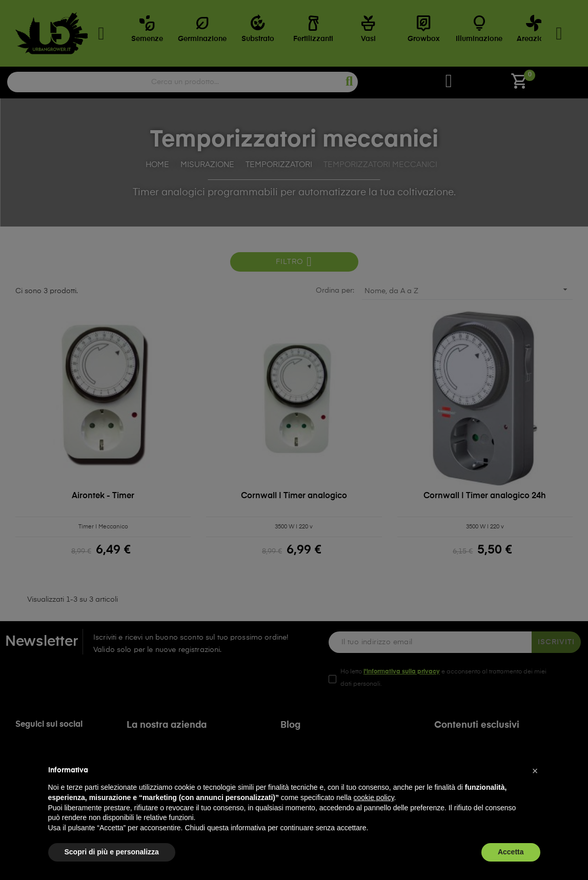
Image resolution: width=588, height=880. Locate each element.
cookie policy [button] (373, 797)
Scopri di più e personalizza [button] (112, 852)
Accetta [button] (511, 852)
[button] (535, 771)
